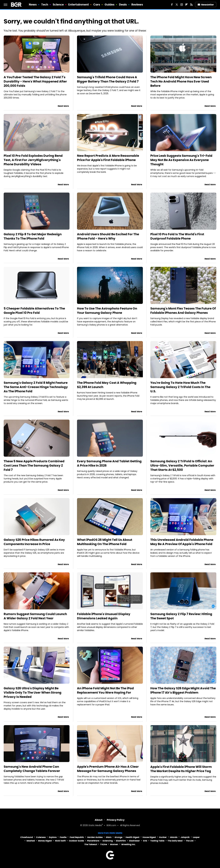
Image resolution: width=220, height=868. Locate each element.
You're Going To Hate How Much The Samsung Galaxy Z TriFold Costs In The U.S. (180, 387)
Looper (196, 837)
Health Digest (132, 837)
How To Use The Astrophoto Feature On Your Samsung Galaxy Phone (107, 311)
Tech (45, 4)
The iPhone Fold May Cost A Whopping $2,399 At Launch (107, 385)
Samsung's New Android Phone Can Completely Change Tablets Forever (32, 769)
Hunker (163, 837)
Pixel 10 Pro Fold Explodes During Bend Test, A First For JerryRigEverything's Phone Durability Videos (33, 160)
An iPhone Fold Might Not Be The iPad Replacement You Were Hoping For (105, 690)
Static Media (95, 826)
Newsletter (206, 5)
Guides (110, 4)
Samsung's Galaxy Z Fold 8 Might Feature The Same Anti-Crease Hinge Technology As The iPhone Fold (36, 387)
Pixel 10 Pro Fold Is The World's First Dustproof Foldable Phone (177, 236)
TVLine (104, 844)
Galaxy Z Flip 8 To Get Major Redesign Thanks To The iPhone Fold (33, 236)
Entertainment (79, 4)
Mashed (31, 841)
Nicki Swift (60, 841)
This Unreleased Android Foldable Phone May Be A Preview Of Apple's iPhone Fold (182, 542)
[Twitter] (177, 5)
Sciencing (108, 841)
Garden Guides (95, 837)
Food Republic (77, 837)
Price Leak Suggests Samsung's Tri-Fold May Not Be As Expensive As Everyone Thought (181, 160)
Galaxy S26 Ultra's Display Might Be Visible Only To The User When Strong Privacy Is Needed (33, 693)
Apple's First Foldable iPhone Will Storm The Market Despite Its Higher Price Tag (181, 769)
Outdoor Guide (76, 841)
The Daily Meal (175, 841)
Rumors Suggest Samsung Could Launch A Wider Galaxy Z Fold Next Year (35, 616)
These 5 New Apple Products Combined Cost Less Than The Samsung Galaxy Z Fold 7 (34, 465)
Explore (53, 837)
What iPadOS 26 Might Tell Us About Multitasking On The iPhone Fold (105, 542)
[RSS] (191, 5)
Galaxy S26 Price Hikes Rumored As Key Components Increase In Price (34, 542)
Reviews (137, 4)
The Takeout (91, 844)
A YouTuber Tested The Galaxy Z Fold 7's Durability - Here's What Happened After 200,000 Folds (35, 81)
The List (190, 841)
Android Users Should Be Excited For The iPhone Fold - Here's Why (108, 236)
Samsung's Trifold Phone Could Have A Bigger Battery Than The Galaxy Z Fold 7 (108, 79)
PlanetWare (93, 841)
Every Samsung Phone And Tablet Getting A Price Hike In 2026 (109, 463)
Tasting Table (157, 841)
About (99, 820)
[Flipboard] (187, 5)
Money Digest (45, 841)
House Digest (149, 837)
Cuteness (41, 837)
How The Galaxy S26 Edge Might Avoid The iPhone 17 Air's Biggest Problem (183, 690)
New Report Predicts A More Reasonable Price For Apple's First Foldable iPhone (108, 158)
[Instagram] (182, 5)
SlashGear (134, 841)
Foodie (63, 837)
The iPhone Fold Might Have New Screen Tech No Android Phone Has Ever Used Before (181, 81)
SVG (145, 841)
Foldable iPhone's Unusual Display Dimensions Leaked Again (104, 616)
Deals (123, 4)
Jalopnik (185, 837)
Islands (174, 837)
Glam (109, 837)
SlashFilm (121, 841)
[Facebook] (172, 5)
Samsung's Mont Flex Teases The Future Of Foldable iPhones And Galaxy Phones (183, 311)
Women (114, 844)
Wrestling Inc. (128, 844)
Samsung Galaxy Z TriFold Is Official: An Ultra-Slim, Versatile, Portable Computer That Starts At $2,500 (182, 465)
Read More (63, 106)
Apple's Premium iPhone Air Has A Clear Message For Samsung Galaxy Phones (108, 769)
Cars (97, 4)
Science (58, 4)
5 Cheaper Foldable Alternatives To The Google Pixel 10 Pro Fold (34, 311)
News (33, 4)
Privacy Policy (116, 820)
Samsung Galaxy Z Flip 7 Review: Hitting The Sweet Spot (181, 616)
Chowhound (27, 837)
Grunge (118, 837)
